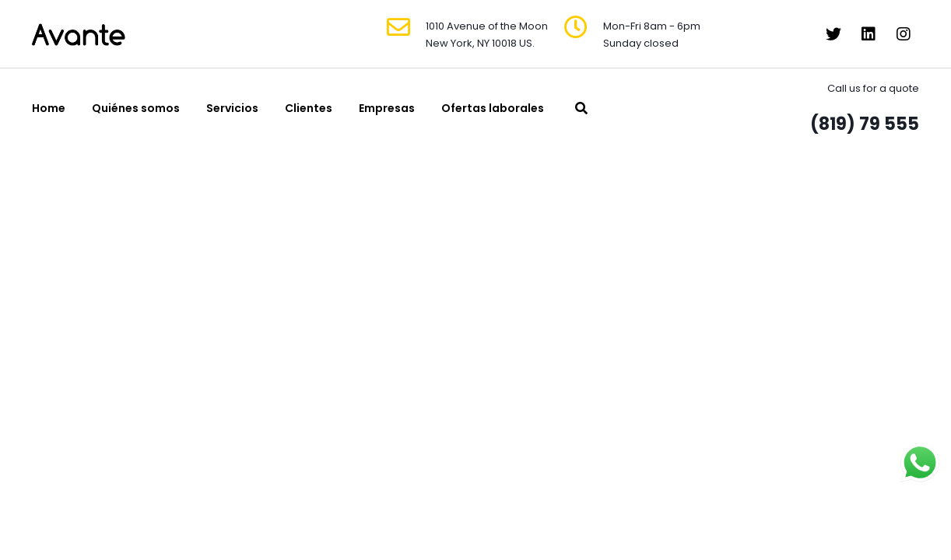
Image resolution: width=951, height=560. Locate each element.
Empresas (387, 108)
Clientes (309, 108)
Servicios (232, 108)
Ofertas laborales (493, 108)
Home (49, 108)
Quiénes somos (136, 108)
